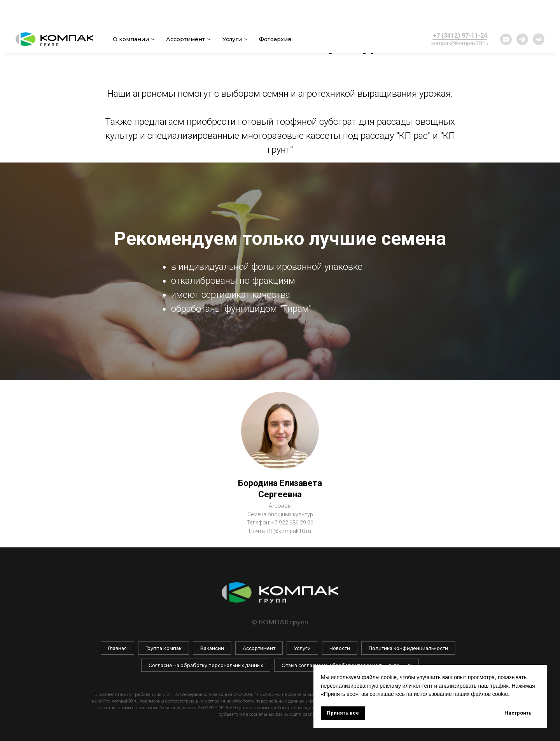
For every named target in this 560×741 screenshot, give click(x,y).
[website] (506, 14)
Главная (117, 648)
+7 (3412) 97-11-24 (460, 10)
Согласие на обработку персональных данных (206, 665)
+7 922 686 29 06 (292, 523)
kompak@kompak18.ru (460, 17)
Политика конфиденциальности (408, 648)
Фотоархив (275, 14)
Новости (340, 648)
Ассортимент (185, 14)
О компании (131, 14)
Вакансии (212, 648)
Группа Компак (164, 648)
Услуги (232, 14)
